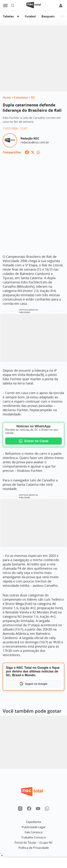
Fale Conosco (34, 832)
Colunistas (21, 97)
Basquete (48, 16)
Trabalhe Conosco (33, 837)
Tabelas (8, 16)
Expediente (34, 822)
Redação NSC (30, 138)
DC (33, 97)
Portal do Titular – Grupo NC (34, 843)
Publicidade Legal (33, 827)
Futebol (30, 16)
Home (7, 97)
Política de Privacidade (34, 848)
